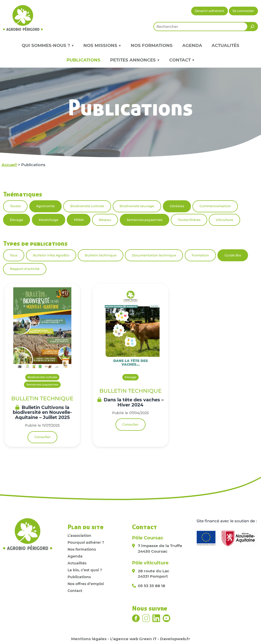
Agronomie (45, 206)
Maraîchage (49, 220)
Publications (83, 60)
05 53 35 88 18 (152, 586)
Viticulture (224, 220)
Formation (200, 255)
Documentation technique (154, 255)
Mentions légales (89, 639)
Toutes (15, 206)
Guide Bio (233, 255)
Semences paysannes (145, 220)
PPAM (79, 220)
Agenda (192, 45)
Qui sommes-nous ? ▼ (48, 45)
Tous (14, 255)
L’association (79, 536)
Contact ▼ (182, 60)
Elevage (17, 220)
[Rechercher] (252, 27)
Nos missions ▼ (102, 45)
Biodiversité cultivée (87, 206)
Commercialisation (215, 206)
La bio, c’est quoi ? (85, 570)
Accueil (9, 165)
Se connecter (243, 11)
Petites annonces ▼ (135, 60)
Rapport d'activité (25, 269)
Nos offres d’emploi (86, 584)
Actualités (225, 45)
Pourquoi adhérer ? (86, 542)
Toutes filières (189, 220)
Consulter (42, 437)
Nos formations (152, 45)
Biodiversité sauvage (137, 206)
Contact (75, 591)
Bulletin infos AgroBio (51, 255)
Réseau (105, 220)
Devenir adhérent (209, 11)
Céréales (177, 206)
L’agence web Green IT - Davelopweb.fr (150, 639)
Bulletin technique (101, 255)
